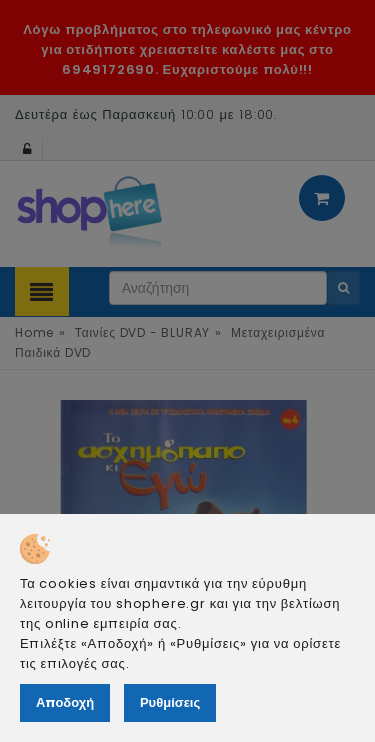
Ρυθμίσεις (170, 702)
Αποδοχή (65, 702)
